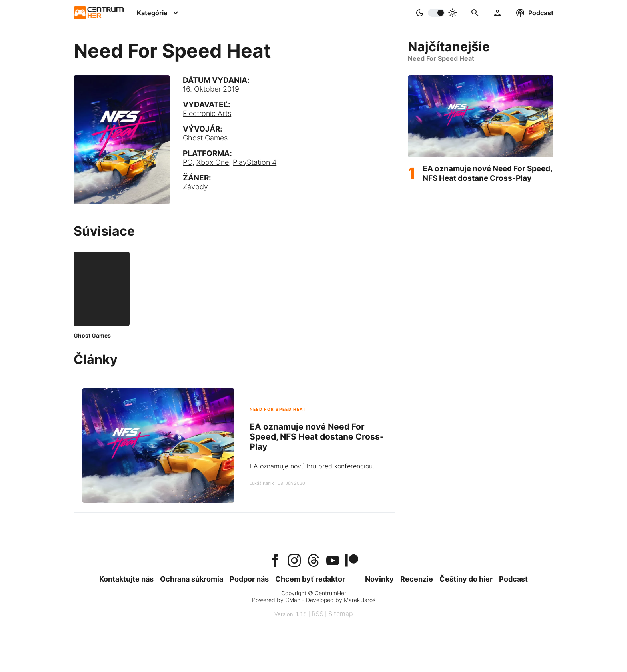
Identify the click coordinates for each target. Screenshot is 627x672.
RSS (317, 614)
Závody (195, 187)
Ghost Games (205, 138)
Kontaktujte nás (126, 579)
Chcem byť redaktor (310, 579)
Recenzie (417, 579)
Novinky (379, 579)
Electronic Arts (207, 113)
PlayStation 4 (255, 162)
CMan (293, 600)
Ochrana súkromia (192, 579)
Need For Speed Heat (278, 409)
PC (188, 162)
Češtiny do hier (466, 579)
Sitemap (341, 614)
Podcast (513, 579)
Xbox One (213, 162)
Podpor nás (249, 579)
